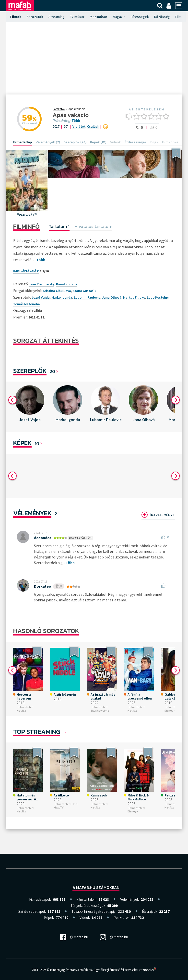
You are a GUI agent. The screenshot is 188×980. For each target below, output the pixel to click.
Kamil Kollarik (67, 284)
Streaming (57, 17)
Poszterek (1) (27, 215)
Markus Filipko (134, 297)
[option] (30, 407)
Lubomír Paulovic (87, 297)
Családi (93, 126)
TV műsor (77, 17)
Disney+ (170, 711)
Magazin (119, 17)
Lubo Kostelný (158, 297)
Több (76, 121)
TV (62, 807)
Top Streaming (37, 732)
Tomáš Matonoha (27, 304)
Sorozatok (35, 17)
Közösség (162, 17)
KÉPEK (22, 443)
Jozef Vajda (41, 297)
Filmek (16, 17)
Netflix (21, 711)
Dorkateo (43, 586)
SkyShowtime (100, 711)
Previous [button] (12, 400)
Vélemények (32, 513)
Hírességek (140, 17)
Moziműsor (99, 17)
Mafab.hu (86, 970)
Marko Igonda (62, 297)
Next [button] (176, 400)
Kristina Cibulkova (57, 291)
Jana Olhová (112, 297)
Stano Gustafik (84, 291)
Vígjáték (79, 126)
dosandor (43, 538)
